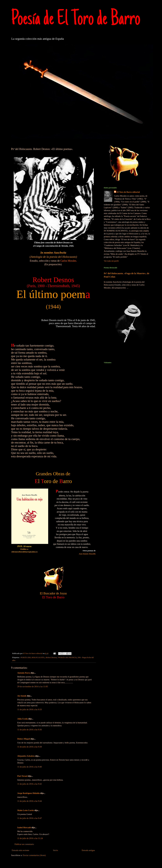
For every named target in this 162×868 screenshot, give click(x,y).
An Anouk (22, 696)
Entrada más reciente (20, 850)
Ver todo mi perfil (111, 261)
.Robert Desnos (51, 657)
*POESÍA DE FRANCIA (67, 657)
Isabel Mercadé (24, 827)
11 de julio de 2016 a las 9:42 (30, 784)
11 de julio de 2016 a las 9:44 (30, 801)
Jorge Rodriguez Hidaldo (29, 793)
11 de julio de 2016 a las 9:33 (30, 709)
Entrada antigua (88, 850)
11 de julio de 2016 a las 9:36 (30, 730)
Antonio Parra (24, 673)
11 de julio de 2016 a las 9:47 (30, 818)
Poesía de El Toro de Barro (76, 20)
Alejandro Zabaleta (26, 756)
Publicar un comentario (24, 844)
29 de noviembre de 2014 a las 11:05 (33, 687)
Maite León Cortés (26, 810)
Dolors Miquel (24, 739)
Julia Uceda (22, 719)
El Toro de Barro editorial (128, 192)
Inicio (55, 850)
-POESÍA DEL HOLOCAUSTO (32, 657)
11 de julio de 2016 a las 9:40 (30, 767)
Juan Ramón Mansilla (87, 554)
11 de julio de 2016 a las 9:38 (30, 747)
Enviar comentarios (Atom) (34, 855)
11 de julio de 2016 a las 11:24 (30, 838)
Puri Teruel (22, 776)
